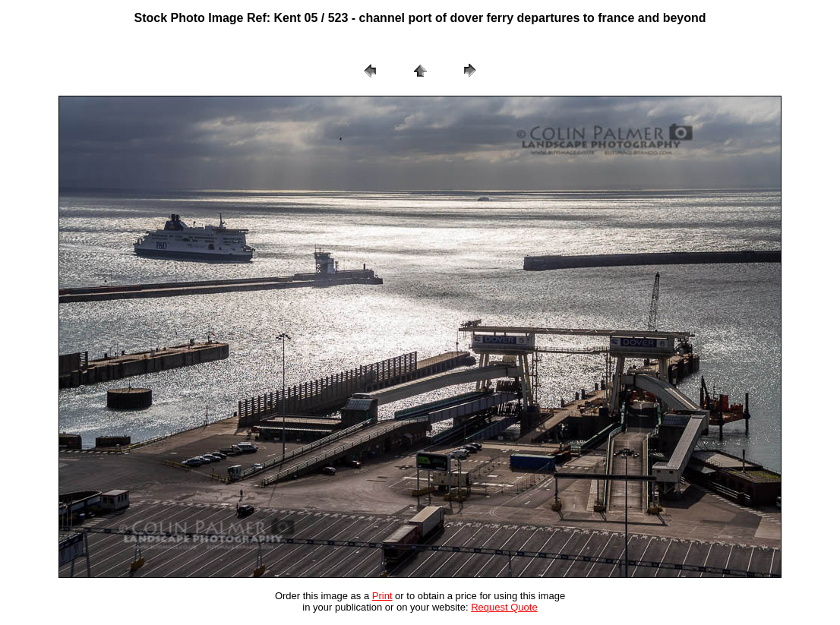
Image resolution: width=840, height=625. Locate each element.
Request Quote (504, 607)
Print (382, 596)
